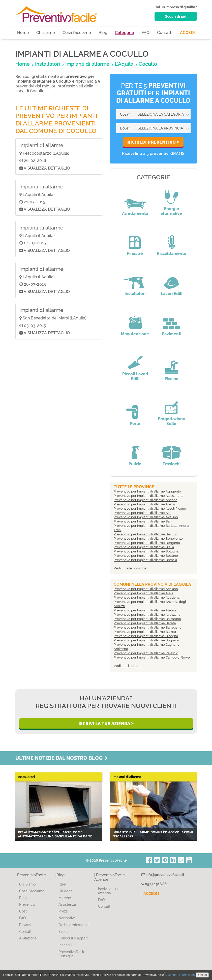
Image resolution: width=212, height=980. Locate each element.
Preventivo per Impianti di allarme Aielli (143, 593)
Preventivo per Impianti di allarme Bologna (146, 551)
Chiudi (202, 975)
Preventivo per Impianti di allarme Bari (143, 521)
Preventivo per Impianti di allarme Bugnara (146, 640)
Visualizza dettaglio (45, 168)
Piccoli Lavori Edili (135, 376)
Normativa (67, 918)
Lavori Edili (172, 294)
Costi (23, 911)
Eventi (64, 932)
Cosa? (125, 114)
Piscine (172, 379)
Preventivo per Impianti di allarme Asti (142, 513)
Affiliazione (28, 938)
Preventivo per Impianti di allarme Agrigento (147, 491)
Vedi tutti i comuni (127, 666)
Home (23, 33)
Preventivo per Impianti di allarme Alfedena (147, 597)
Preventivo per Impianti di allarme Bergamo (147, 543)
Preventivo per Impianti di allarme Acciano (146, 589)
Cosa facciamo (77, 33)
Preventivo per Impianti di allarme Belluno (146, 534)
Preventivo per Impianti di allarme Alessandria (148, 496)
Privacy (25, 925)
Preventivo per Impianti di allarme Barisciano (148, 627)
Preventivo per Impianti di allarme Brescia (145, 560)
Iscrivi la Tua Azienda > (106, 723)
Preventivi (27, 904)
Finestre (135, 254)
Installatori (135, 294)
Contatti (165, 33)
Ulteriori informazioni (182, 975)
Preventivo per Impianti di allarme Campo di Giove (152, 657)
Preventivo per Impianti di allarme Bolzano (146, 556)
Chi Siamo (27, 884)
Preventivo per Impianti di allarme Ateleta (145, 610)
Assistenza (67, 904)
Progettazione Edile (172, 421)
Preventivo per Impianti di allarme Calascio (146, 653)
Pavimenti (172, 334)
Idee (62, 884)
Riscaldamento (172, 254)
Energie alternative (171, 211)
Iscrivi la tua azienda (108, 891)
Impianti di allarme (41, 145)
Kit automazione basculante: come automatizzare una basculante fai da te (55, 834)
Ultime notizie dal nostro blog (62, 758)
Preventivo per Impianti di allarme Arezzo (145, 504)
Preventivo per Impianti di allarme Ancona (146, 500)
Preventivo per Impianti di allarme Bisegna (146, 636)
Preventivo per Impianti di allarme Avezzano (147, 615)
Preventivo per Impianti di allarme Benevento (148, 538)
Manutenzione (135, 334)
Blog (103, 33)
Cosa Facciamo (32, 891)
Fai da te (66, 891)
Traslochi (172, 464)
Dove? (125, 128)
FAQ (146, 33)
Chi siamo (46, 33)
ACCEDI (187, 33)
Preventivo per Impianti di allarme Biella (144, 547)
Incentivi (65, 945)
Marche (65, 898)
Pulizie (135, 464)
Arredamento (135, 214)
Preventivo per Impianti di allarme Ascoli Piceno (150, 509)
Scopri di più (176, 16)
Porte (135, 424)
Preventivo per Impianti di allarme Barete (145, 623)
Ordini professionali (74, 925)
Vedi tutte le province (130, 568)
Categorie (125, 33)
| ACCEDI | (150, 894)
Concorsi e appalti (73, 938)
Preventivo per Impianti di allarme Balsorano (147, 619)
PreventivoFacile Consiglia (72, 954)
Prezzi (63, 911)
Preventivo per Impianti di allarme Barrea (145, 632)
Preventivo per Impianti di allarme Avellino (146, 517)
